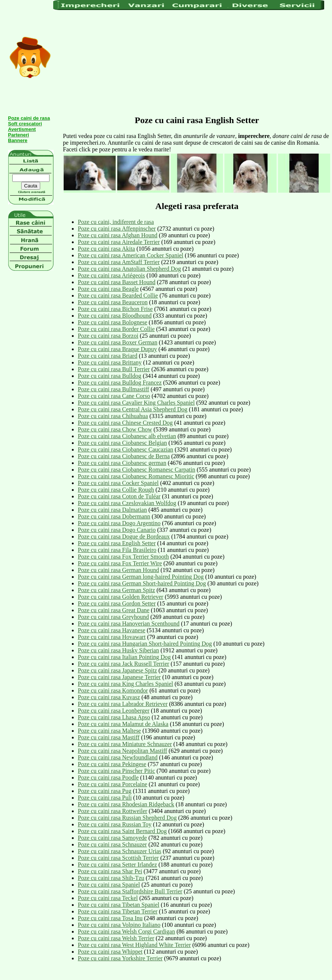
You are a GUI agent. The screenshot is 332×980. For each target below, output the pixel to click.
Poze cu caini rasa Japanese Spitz (117, 670)
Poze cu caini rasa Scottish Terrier (118, 858)
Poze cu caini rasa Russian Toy (115, 824)
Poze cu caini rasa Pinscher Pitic (116, 771)
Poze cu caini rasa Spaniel (109, 885)
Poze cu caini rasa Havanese (111, 630)
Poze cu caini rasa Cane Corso (114, 396)
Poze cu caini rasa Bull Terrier (114, 369)
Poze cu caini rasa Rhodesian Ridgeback (126, 804)
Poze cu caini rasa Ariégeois (111, 275)
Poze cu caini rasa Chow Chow (115, 429)
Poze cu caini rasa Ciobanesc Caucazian (125, 449)
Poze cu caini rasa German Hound (118, 570)
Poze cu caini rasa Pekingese (112, 764)
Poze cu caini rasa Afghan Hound (118, 235)
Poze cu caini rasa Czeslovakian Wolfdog (127, 503)
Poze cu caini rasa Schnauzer (112, 844)
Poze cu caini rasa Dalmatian (112, 510)
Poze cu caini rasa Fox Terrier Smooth (123, 557)
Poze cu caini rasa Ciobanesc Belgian (122, 443)
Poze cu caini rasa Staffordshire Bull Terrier (130, 891)
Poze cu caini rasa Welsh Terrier (116, 938)
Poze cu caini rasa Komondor (113, 690)
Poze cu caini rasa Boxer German (118, 342)
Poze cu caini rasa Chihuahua (113, 416)
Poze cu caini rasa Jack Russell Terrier (124, 664)
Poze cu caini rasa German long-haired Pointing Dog (141, 577)
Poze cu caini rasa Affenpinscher (117, 229)
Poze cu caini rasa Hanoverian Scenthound (129, 624)
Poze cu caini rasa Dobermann (114, 516)
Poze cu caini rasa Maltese (109, 731)
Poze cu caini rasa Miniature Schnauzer (125, 744)
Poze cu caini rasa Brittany (110, 362)
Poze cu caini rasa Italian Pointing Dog (124, 657)
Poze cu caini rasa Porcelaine (113, 784)
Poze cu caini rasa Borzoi (108, 336)
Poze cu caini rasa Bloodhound (115, 316)
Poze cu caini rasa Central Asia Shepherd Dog (133, 409)
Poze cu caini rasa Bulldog (110, 376)
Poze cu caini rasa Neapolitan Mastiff (122, 751)
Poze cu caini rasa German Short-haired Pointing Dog (142, 583)
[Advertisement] (173, 62)
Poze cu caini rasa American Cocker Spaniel (130, 255)
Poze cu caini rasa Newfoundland (118, 757)
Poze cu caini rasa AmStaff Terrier (119, 262)
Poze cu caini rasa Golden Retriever (121, 597)
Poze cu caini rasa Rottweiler (113, 811)
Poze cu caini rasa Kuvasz (109, 697)
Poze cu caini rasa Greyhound (113, 617)
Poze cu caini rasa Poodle (108, 777)
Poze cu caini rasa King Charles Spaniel (125, 684)
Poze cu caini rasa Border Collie (116, 329)
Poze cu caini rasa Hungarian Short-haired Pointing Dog (145, 644)
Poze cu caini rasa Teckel (108, 898)
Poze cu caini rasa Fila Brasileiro (117, 550)
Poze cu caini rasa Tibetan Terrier (118, 911)
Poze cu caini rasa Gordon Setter (117, 603)
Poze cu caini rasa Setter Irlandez (117, 865)
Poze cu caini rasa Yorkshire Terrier (120, 958)
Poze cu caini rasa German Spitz (116, 590)
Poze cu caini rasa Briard (108, 356)
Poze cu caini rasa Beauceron (113, 302)
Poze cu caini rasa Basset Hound (116, 282)
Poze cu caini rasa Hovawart (112, 637)
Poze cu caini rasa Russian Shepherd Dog (127, 818)
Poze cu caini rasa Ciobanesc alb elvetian (127, 436)
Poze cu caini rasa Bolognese (113, 322)
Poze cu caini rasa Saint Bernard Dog (122, 831)
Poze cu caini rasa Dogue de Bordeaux (124, 536)
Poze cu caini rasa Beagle (108, 289)
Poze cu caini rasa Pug (105, 791)
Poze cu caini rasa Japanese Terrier (119, 677)
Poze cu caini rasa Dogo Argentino (119, 523)
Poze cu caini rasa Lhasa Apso (114, 717)
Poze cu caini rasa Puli (105, 798)
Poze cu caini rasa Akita (106, 249)
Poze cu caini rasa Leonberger (114, 711)
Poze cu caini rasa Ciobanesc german (122, 463)
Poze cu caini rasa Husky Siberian (118, 650)
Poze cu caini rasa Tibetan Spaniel (119, 905)
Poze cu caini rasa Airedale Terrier (119, 242)
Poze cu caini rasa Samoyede (112, 838)
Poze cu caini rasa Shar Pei (110, 871)
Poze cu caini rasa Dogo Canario (117, 530)
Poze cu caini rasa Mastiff (109, 737)
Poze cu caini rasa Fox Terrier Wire (120, 563)
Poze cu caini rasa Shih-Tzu (111, 878)
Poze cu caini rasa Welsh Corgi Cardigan (126, 931)
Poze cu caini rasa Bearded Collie (118, 295)
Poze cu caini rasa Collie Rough (116, 490)
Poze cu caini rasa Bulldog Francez (120, 383)
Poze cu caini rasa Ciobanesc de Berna (124, 456)
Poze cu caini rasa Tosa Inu (110, 918)
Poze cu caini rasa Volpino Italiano (119, 925)
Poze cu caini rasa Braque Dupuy (117, 349)
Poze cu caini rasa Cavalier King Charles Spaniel (136, 403)
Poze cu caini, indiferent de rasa (116, 222)
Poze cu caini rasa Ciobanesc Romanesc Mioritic (136, 476)
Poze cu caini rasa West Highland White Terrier (134, 945)
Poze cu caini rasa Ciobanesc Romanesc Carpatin (136, 470)
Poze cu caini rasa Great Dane (114, 610)
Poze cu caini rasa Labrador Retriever (123, 704)
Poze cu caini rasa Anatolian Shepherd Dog (129, 269)
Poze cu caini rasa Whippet (110, 952)
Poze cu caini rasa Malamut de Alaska (123, 724)
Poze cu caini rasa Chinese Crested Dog (125, 423)
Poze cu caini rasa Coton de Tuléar (119, 496)
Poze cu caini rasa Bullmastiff (114, 389)
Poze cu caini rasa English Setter (117, 543)
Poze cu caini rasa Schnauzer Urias (119, 851)
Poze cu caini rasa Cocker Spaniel (118, 483)
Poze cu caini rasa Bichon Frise (115, 309)
